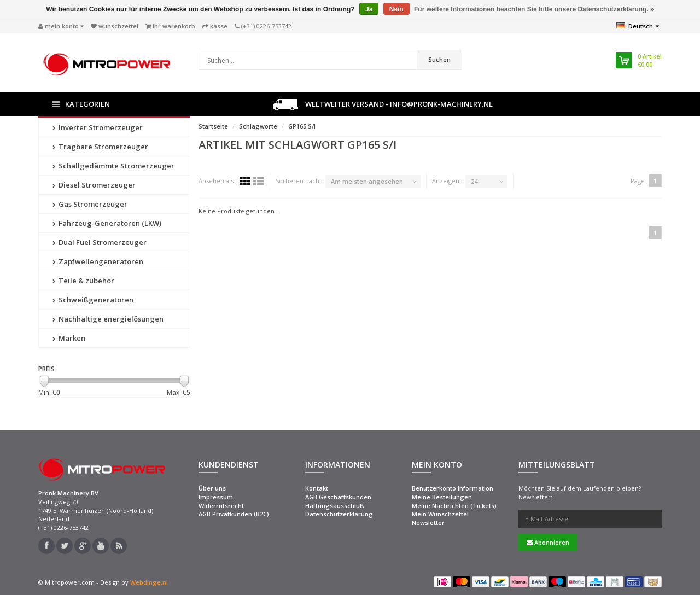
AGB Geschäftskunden (338, 497)
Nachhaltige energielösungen (108, 319)
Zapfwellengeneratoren (98, 261)
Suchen (439, 59)
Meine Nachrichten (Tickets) (454, 506)
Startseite (213, 126)
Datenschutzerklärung (339, 514)
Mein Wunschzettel (440, 514)
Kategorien (81, 104)
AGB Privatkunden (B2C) (234, 514)
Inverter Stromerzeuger (98, 127)
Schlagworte (258, 126)
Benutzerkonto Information (453, 488)
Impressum (216, 497)
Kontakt (317, 488)
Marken (69, 338)
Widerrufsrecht (221, 506)
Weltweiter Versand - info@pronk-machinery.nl (383, 105)
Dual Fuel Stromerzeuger (100, 242)
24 (474, 181)
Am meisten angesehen (367, 181)
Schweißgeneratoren (93, 300)
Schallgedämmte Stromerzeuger (113, 166)
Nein (396, 9)
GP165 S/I (302, 126)
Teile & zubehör (83, 281)
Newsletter (428, 523)
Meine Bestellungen (442, 497)
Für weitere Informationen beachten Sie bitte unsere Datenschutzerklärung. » (534, 9)
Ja (369, 9)
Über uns (212, 488)
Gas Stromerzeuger (90, 204)
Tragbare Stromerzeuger (100, 147)
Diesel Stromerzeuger (94, 185)
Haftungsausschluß (335, 506)
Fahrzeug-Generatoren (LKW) (107, 223)
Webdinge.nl (149, 582)
